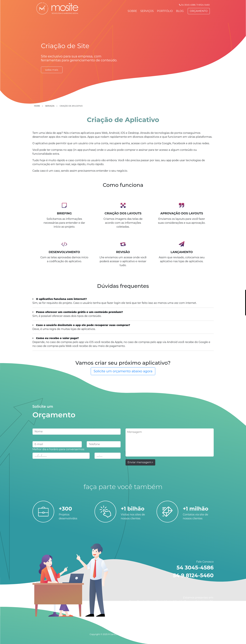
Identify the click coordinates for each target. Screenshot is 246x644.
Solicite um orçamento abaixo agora (123, 371)
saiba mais (52, 70)
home (37, 106)
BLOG (180, 11)
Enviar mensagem (140, 462)
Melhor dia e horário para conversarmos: (59, 449)
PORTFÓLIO (165, 11)
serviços (50, 106)
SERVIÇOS (147, 11)
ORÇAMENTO (199, 11)
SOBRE (132, 11)
